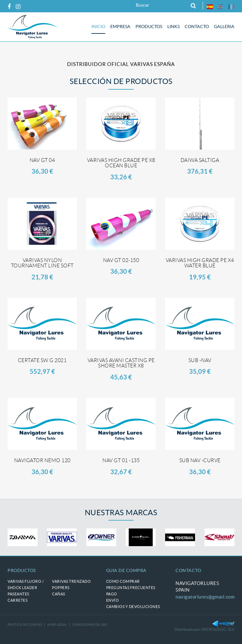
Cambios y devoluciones (133, 607)
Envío (113, 600)
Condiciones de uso (90, 625)
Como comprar (123, 581)
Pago (112, 594)
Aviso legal (57, 625)
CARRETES (17, 600)
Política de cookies (25, 625)
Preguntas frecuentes (131, 588)
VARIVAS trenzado (71, 581)
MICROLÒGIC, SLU (218, 629)
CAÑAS (59, 594)
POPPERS (61, 588)
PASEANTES (18, 594)
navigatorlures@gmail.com (205, 597)
